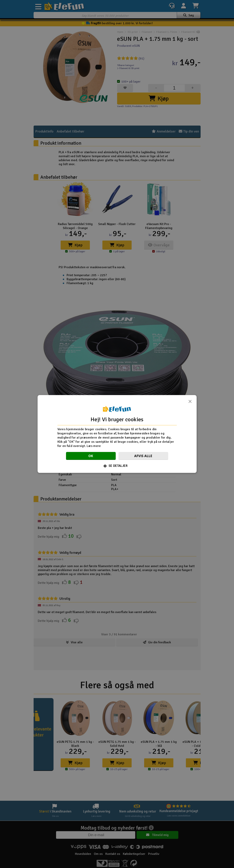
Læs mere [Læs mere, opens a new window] (94, 446)
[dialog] (117, 434)
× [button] (190, 403)
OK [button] (91, 456)
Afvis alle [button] (143, 456)
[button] (117, 466)
